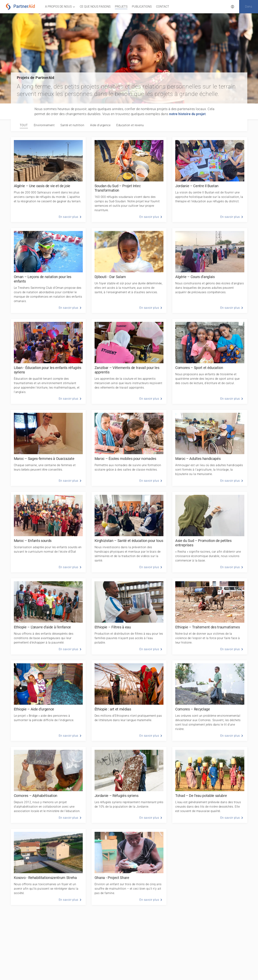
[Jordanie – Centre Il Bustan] (210, 180)
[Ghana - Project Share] (129, 867)
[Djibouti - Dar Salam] (129, 270)
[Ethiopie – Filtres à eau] (129, 616)
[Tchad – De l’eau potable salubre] (210, 785)
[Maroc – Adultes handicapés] (210, 448)
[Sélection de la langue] (233, 7)
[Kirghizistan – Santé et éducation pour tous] (129, 532)
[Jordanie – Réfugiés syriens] (129, 785)
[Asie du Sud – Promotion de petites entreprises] (210, 532)
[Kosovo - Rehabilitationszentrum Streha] (48, 867)
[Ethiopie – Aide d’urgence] (48, 701)
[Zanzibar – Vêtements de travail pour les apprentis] (129, 361)
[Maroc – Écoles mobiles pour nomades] (129, 448)
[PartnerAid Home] (21, 7)
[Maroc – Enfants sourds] (48, 532)
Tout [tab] (24, 125)
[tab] (44, 125)
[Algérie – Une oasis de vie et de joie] (48, 180)
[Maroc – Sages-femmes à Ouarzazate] (48, 448)
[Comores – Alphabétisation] (48, 785)
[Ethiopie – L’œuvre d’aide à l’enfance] (48, 616)
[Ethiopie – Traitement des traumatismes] (210, 616)
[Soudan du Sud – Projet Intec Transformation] (129, 180)
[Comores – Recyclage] (210, 701)
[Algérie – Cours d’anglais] (210, 270)
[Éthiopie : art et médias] (129, 701)
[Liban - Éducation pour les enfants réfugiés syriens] (48, 361)
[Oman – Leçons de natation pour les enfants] (48, 270)
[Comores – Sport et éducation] (210, 361)
